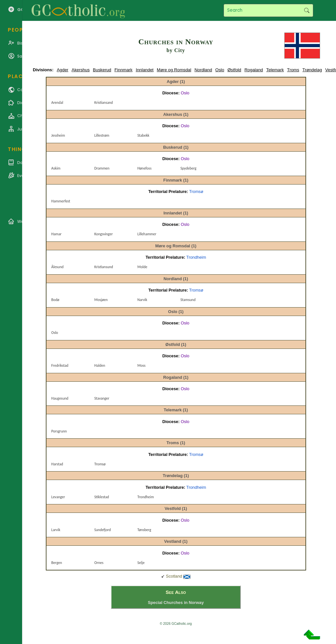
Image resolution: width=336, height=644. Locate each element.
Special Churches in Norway (176, 603)
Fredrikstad (60, 365)
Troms (293, 70)
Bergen (57, 563)
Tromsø (196, 192)
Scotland (174, 576)
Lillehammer (147, 234)
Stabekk (143, 135)
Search (307, 10)
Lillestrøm (102, 135)
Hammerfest (61, 201)
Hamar (56, 234)
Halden (100, 365)
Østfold (234, 70)
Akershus (81, 70)
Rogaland (254, 70)
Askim (56, 168)
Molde (142, 267)
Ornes (99, 563)
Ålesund (58, 267)
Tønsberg (144, 530)
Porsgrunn (59, 431)
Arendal (57, 103)
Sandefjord (103, 530)
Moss (142, 365)
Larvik (56, 530)
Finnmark (123, 70)
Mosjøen (101, 300)
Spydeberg (188, 168)
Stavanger (102, 398)
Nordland (203, 70)
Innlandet (145, 70)
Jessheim (58, 135)
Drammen (102, 168)
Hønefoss (144, 168)
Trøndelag (312, 70)
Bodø (55, 300)
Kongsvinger (103, 234)
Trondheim (196, 257)
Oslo (220, 70)
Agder (63, 70)
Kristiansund (103, 267)
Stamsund (188, 300)
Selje (141, 563)
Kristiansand (103, 103)
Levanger (58, 497)
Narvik (142, 300)
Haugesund (60, 398)
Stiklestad (102, 497)
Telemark (275, 70)
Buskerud (102, 70)
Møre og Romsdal (174, 70)
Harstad (57, 464)
